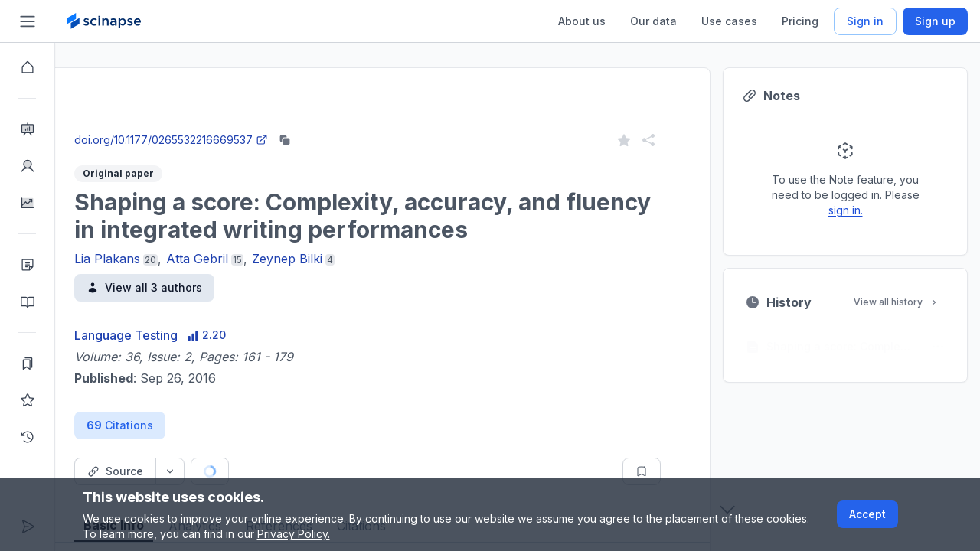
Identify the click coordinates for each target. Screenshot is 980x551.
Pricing (800, 21)
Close (200, 125)
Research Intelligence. (326, 91)
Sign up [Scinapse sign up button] (935, 21)
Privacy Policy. (294, 534)
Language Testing (181, 335)
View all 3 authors (199, 287)
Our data (653, 21)
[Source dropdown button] (225, 471)
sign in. (901, 210)
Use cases (729, 21)
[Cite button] (323, 471)
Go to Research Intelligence (327, 125)
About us (582, 21)
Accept (867, 514)
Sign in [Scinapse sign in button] (865, 21)
